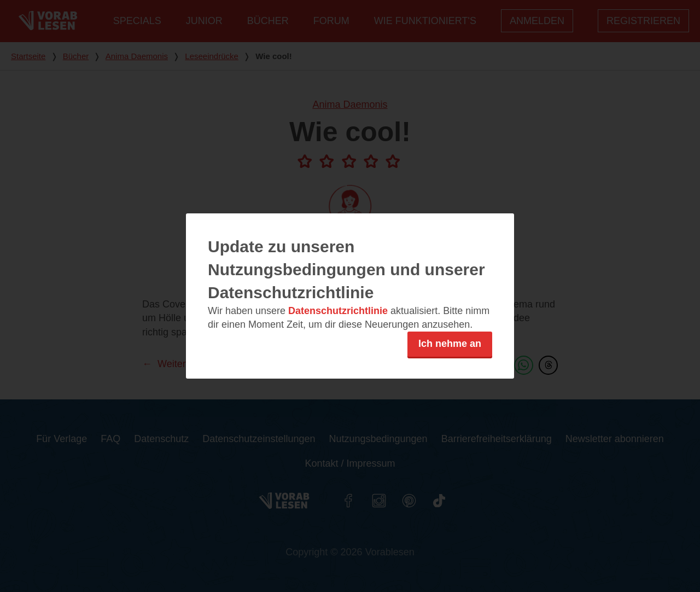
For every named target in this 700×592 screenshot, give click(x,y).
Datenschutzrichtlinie (338, 311)
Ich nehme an (450, 344)
